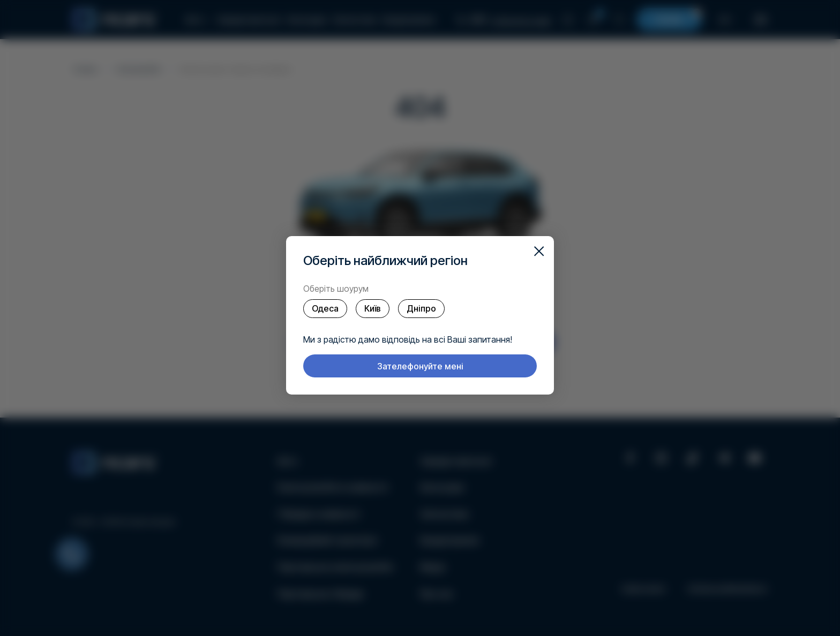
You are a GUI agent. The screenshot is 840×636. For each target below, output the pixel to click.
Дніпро (421, 308)
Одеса (325, 308)
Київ (373, 308)
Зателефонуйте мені (420, 366)
